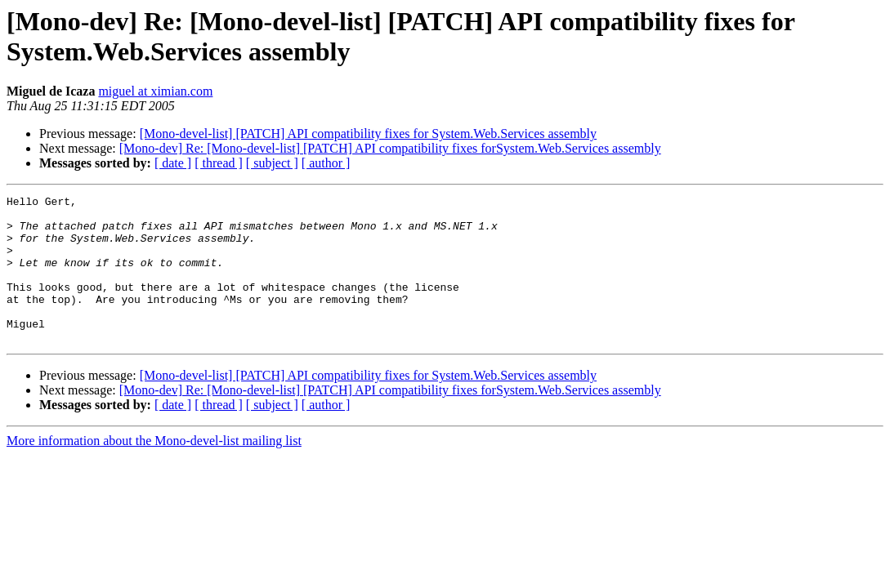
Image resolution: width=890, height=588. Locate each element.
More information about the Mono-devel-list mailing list (154, 470)
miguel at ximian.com (155, 91)
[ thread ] (219, 163)
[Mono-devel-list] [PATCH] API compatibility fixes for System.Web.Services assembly (368, 134)
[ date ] (173, 163)
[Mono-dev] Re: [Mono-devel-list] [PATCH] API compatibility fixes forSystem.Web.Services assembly (390, 148)
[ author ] (326, 163)
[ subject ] (272, 163)
